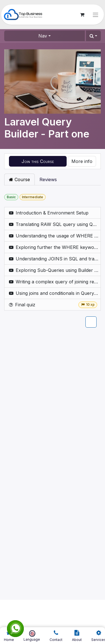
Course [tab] (19, 179)
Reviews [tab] (48, 179)
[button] (93, 36)
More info (82, 161)
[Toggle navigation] (95, 15)
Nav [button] (43, 36)
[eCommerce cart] (82, 15)
